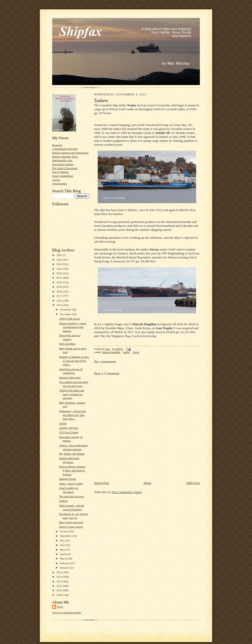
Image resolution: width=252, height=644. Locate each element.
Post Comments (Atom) (127, 492)
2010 (59, 590)
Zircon (136, 352)
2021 (59, 278)
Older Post (193, 483)
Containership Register (65, 149)
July (62, 540)
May (63, 550)
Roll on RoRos (67, 344)
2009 (59, 595)
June (63, 545)
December (66, 309)
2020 (59, 282)
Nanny (126, 352)
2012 (59, 581)
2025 (59, 260)
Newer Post (101, 483)
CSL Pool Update (69, 432)
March (64, 558)
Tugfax (56, 180)
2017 (59, 296)
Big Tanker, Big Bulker (72, 454)
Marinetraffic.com (62, 160)
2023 (59, 269)
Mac (60, 607)
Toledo (63, 423)
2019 (59, 287)
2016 (59, 301)
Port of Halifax (60, 172)
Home (148, 483)
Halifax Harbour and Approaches (70, 153)
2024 (59, 264)
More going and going (71, 522)
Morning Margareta (70, 377)
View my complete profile (67, 612)
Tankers (63, 501)
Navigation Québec (63, 164)
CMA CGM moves (70, 319)
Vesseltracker (60, 183)
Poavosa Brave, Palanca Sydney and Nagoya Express (72, 470)
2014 (59, 572)
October (65, 531)
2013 (59, 577)
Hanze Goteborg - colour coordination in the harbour (73, 327)
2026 (59, 255)
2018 (59, 291)
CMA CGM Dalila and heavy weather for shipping (72, 394)
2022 (59, 273)
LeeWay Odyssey (69, 428)
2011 (59, 586)
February (65, 563)
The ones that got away (72, 496)
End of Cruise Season (71, 527)
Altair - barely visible (71, 483)
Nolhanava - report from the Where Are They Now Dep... (72, 415)
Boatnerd (57, 145)
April (63, 554)
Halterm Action (68, 479)
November (66, 314)
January (64, 568)
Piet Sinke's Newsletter (65, 168)
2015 (59, 305)
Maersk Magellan (111, 352)
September (66, 536)
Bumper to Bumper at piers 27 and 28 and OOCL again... (74, 361)
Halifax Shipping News (65, 157)
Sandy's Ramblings (63, 176)
